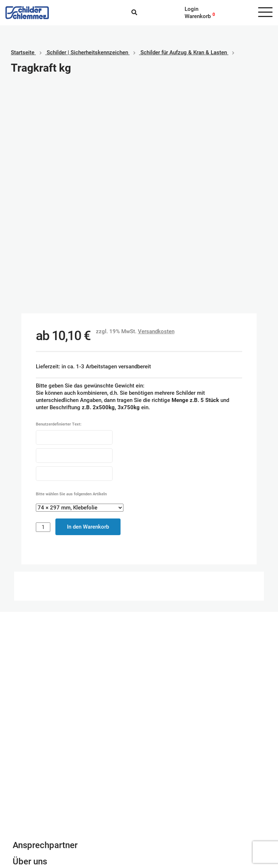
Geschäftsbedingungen (41, 795)
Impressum (26, 803)
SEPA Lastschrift (165, 803)
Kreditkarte (158, 810)
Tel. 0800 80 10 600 (38, 695)
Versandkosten (156, 111)
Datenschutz (28, 810)
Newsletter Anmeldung (57, 673)
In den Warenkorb (88, 306)
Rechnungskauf (163, 824)
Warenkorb (198, 16)
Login (191, 9)
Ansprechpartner (45, 624)
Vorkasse (156, 817)
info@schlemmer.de (37, 688)
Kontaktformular (45, 657)
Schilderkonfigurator (139, 541)
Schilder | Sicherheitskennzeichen (87, 52)
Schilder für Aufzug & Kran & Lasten (184, 52)
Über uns (30, 641)
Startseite (23, 52)
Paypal (153, 795)
